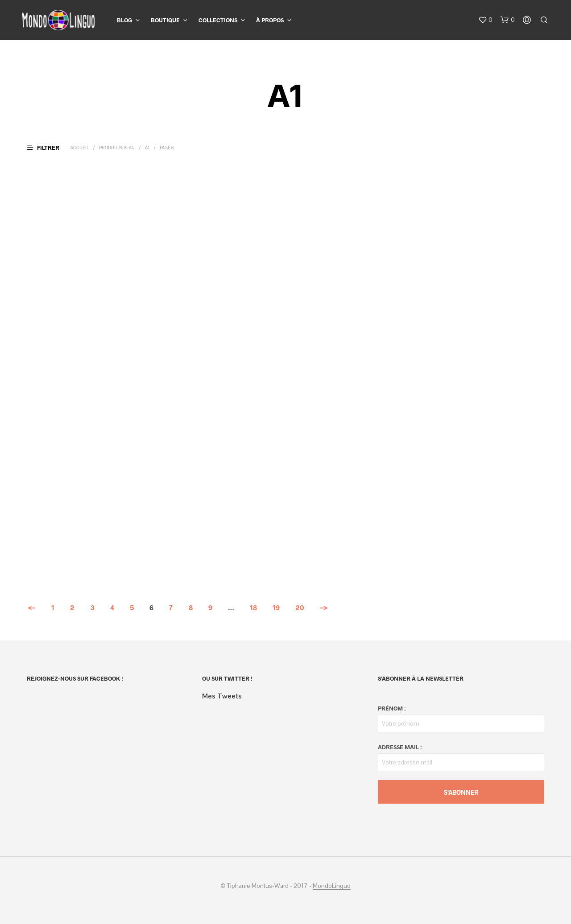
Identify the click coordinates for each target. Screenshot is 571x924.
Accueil (80, 148)
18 (253, 607)
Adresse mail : (400, 747)
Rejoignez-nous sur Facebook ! (75, 678)
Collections (218, 20)
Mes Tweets (222, 696)
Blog (124, 20)
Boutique (165, 20)
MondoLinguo (332, 886)
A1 (147, 148)
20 (300, 607)
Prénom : (392, 708)
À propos (270, 20)
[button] (485, 20)
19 (276, 607)
